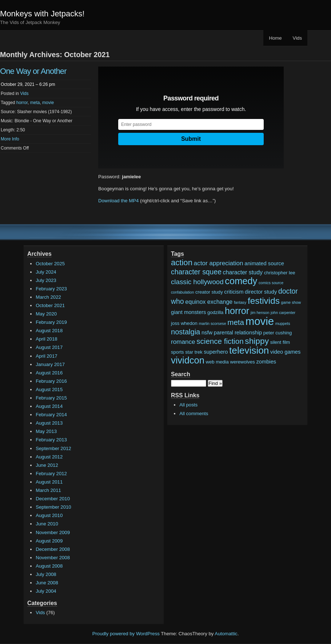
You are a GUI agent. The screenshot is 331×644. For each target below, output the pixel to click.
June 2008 (47, 583)
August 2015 (49, 389)
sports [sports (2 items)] (178, 352)
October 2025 (50, 264)
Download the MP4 (118, 201)
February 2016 (51, 381)
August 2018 (49, 331)
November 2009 (53, 532)
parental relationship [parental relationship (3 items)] (238, 333)
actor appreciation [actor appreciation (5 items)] (219, 263)
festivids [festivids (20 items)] (264, 301)
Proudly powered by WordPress (126, 634)
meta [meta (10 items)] (236, 322)
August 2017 (49, 347)
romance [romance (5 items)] (183, 342)
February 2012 (51, 474)
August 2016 (49, 373)
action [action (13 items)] (182, 263)
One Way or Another (33, 71)
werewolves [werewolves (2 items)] (242, 362)
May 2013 (46, 431)
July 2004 (46, 591)
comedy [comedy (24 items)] (241, 281)
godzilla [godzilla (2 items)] (215, 312)
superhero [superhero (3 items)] (216, 352)
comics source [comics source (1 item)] (271, 283)
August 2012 (49, 457)
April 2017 (46, 356)
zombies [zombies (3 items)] (266, 362)
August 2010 (49, 515)
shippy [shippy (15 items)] (257, 341)
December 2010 (53, 499)
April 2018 (46, 339)
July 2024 (46, 272)
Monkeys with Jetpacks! (42, 14)
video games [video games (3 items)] (285, 352)
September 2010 (53, 507)
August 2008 (49, 566)
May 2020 (46, 314)
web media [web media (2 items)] (217, 362)
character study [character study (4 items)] (243, 272)
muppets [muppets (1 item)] (283, 323)
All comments (194, 414)
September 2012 (53, 448)
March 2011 (48, 490)
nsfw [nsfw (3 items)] (207, 333)
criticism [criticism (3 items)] (234, 292)
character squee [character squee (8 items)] (196, 272)
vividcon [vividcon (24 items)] (188, 360)
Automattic (226, 634)
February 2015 (51, 398)
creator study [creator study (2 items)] (209, 292)
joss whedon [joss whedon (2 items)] (184, 323)
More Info (10, 139)
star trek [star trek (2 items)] (194, 352)
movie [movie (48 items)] (260, 321)
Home (275, 38)
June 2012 (47, 465)
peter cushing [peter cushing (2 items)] (278, 333)
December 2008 (53, 549)
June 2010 (47, 524)
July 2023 (46, 280)
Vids (297, 38)
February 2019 (51, 322)
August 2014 (49, 406)
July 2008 (46, 574)
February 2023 (51, 289)
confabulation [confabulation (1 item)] (182, 292)
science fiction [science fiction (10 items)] (220, 341)
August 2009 (49, 541)
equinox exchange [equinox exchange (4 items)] (209, 302)
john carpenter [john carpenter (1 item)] (283, 313)
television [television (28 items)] (249, 350)
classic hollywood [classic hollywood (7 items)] (197, 282)
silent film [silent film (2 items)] (280, 342)
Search (181, 374)
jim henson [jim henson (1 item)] (260, 313)
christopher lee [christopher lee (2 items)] (280, 273)
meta (35, 103)
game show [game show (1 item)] (291, 302)
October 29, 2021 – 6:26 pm (28, 84)
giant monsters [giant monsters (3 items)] (188, 312)
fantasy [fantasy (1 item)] (240, 302)
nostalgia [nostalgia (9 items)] (186, 332)
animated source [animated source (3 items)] (264, 263)
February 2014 (51, 415)
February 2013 (51, 440)
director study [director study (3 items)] (261, 292)
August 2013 (49, 423)
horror (22, 103)
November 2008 (53, 558)
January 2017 (50, 364)
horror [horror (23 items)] (237, 311)
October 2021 (50, 305)
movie (48, 103)
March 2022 (48, 297)
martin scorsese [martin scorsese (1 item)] (212, 323)
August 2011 (49, 482)
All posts (188, 405)
